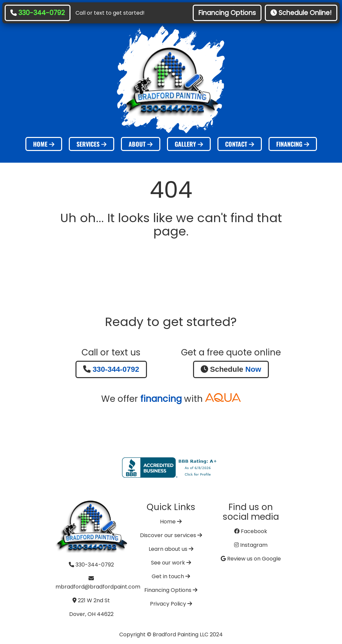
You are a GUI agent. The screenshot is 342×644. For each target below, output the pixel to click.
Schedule (231, 369)
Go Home (171, 258)
